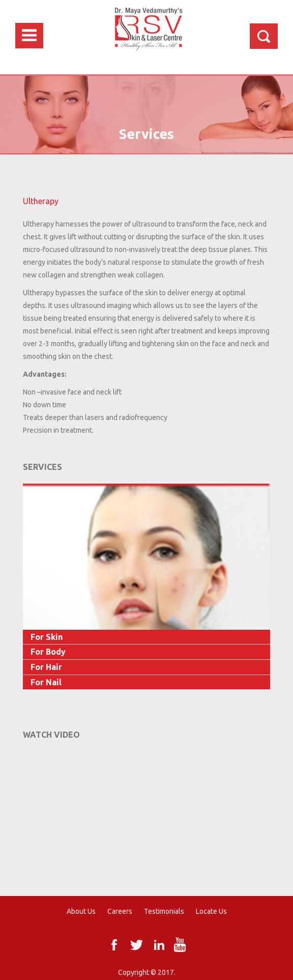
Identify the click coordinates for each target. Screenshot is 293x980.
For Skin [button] (47, 637)
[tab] (146, 637)
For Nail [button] (46, 682)
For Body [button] (48, 652)
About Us (81, 911)
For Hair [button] (46, 667)
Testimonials (164, 911)
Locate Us (211, 911)
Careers (120, 911)
